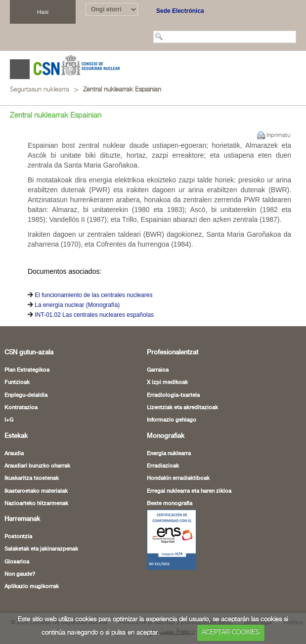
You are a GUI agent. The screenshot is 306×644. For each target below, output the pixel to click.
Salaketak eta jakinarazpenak (41, 549)
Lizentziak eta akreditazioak (182, 408)
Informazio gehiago (172, 420)
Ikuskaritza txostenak (32, 478)
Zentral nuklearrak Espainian (122, 90)
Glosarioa (17, 562)
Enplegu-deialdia (26, 395)
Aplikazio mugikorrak (32, 587)
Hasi (43, 12)
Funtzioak (17, 383)
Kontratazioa (21, 408)
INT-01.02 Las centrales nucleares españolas (94, 315)
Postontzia (18, 537)
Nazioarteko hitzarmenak (36, 504)
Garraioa (158, 370)
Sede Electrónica (180, 11)
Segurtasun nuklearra (40, 90)
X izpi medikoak (167, 383)
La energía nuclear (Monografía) (77, 305)
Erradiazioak (163, 466)
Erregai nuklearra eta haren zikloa (189, 491)
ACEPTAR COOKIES (231, 632)
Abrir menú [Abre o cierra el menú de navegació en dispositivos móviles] (20, 69)
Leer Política (178, 632)
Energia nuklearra (169, 454)
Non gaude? (20, 574)
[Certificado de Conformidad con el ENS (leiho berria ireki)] (172, 539)
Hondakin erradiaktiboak (178, 478)
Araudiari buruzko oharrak (37, 466)
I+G (9, 420)
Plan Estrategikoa (27, 370)
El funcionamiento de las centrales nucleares (93, 295)
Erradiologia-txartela (173, 395)
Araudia (14, 454)
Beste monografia (170, 504)
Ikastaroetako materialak (36, 491)
